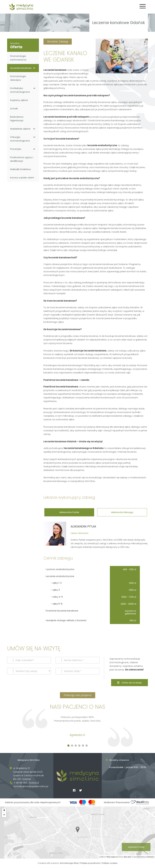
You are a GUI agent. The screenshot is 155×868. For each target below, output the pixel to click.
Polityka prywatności (90, 863)
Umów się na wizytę (129, 683)
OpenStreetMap (139, 857)
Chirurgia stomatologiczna (23, 139)
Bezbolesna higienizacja (17, 119)
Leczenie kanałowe (23, 68)
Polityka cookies (110, 863)
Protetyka (23, 149)
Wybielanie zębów (23, 129)
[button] (68, 746)
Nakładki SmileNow (21, 169)
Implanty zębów (19, 100)
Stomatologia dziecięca (18, 78)
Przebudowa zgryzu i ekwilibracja (22, 159)
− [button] (4, 815)
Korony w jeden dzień (22, 178)
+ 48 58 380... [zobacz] (26, 783)
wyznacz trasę (136, 847)
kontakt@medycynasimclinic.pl (31, 787)
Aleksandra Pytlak (69, 512)
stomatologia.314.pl (69, 863)
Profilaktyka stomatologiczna (23, 90)
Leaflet (101, 857)
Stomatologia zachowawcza (18, 58)
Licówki (14, 108)
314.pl (121, 857)
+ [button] (4, 811)
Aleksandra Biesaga (123, 512)
